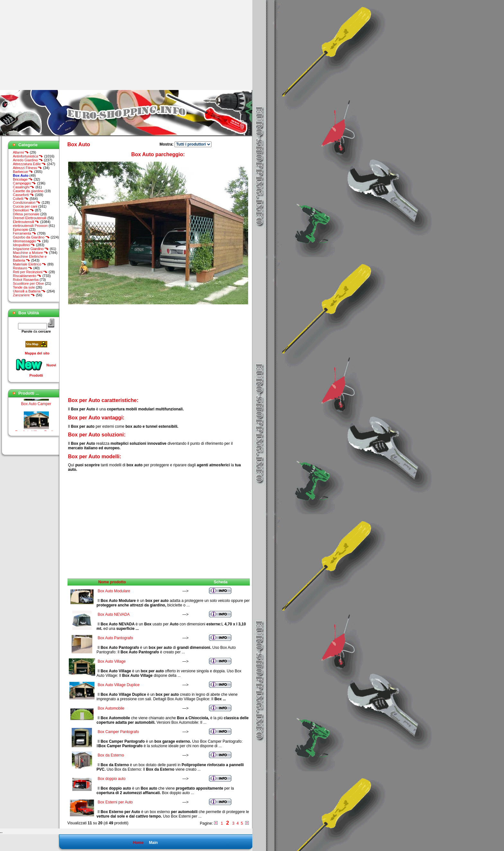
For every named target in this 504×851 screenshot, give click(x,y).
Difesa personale (26, 214)
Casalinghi (24, 187)
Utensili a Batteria (29, 291)
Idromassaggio (27, 241)
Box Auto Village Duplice (119, 685)
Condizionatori (27, 202)
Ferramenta (25, 233)
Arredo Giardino (28, 160)
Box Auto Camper (36, 406)
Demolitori (23, 210)
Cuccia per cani (25, 206)
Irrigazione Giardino (31, 249)
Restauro (23, 268)
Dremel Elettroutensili (30, 218)
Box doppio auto (112, 779)
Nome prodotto (112, 582)
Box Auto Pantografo (115, 638)
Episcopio (21, 229)
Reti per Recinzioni (30, 272)
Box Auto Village (112, 661)
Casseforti (23, 195)
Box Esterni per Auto (115, 802)
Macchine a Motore (31, 253)
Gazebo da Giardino (31, 237)
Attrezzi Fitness (27, 168)
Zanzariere (24, 295)
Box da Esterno (111, 755)
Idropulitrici (24, 245)
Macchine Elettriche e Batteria (30, 258)
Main (153, 843)
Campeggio (24, 183)
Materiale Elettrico (30, 264)
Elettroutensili (26, 222)
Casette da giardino (28, 191)
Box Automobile (111, 708)
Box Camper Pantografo (118, 732)
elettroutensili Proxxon (30, 226)
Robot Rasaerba (26, 280)
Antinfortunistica (28, 156)
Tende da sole (24, 287)
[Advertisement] (54, 45)
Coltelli (21, 199)
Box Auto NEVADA (114, 614)
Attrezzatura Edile (29, 164)
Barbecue (23, 172)
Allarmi (21, 152)
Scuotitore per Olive (28, 283)
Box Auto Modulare (114, 591)
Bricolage (23, 179)
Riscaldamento (27, 276)
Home (138, 843)
